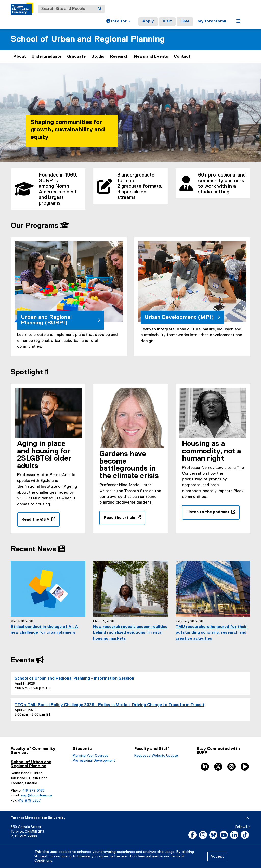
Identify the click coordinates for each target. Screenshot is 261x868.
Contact (182, 57)
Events (23, 660)
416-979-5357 (29, 801)
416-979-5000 (26, 837)
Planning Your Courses (90, 756)
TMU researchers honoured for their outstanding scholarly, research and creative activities (211, 633)
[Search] (100, 9)
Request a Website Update (156, 756)
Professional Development (94, 761)
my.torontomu (212, 21)
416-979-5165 (33, 791)
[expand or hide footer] (247, 818)
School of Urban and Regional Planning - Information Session (74, 679)
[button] (118, 22)
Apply (148, 21)
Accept (217, 857)
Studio (98, 57)
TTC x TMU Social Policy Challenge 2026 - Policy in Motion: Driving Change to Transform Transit (109, 705)
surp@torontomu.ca (36, 795)
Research (119, 57)
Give (185, 21)
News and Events (151, 57)
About (20, 57)
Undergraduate (47, 57)
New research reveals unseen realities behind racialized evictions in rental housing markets (130, 633)
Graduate (76, 57)
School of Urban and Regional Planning (88, 39)
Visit (167, 21)
